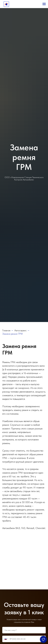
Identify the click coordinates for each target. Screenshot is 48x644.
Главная (6, 330)
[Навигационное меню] (44, 4)
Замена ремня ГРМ (12, 334)
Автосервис (21, 330)
